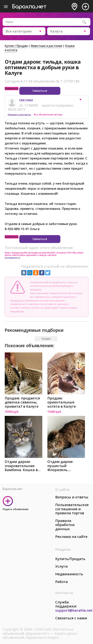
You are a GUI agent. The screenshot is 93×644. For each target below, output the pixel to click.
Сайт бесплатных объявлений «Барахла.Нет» (38, 631)
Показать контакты (20, 115)
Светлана (26, 100)
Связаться (40, 91)
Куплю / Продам (16, 46)
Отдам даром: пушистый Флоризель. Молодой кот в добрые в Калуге (62, 466)
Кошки (46, 339)
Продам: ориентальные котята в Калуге (62, 402)
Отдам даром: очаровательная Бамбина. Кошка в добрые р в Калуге (21, 466)
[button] (82, 101)
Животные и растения (46, 46)
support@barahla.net (74, 610)
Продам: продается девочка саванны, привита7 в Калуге (22, 402)
